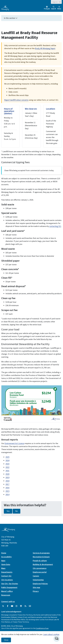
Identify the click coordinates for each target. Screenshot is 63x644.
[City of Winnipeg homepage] (8, 531)
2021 (7, 471)
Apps (3, 561)
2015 (7, 491)
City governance (40, 568)
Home (4, 553)
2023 (7, 464)
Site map (36, 587)
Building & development (43, 564)
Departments (7, 572)
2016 (7, 488)
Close (6, 640)
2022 (7, 467)
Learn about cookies (51, 634)
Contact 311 (6, 576)
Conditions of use (42, 628)
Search (54, 8)
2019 (7, 477)
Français (47, 9)
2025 (7, 457)
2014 (7, 494)
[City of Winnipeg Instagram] (16, 606)
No (17, 511)
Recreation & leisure (41, 557)
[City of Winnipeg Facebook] (8, 606)
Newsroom (6, 595)
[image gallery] (31, 404)
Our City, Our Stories (10, 584)
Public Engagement (9, 587)
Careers (36, 576)
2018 (7, 481)
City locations (7, 580)
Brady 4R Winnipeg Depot (45, 48)
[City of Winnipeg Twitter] (3, 606)
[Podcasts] (21, 606)
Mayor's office (7, 591)
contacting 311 (55, 226)
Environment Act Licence (14, 443)
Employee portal (40, 572)
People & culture (40, 561)
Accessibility (6, 557)
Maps (3, 568)
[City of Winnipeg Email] (30, 606)
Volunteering (38, 580)
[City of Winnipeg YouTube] (12, 606)
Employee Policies (40, 584)
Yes (8, 511)
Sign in (55, 2)
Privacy (36, 591)
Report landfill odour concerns (16, 100)
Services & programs (41, 553)
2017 (7, 484)
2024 (7, 460)
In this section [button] (11, 18)
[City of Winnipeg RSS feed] (25, 606)
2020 (7, 474)
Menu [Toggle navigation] (59, 8)
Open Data (6, 564)
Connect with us (8, 601)
